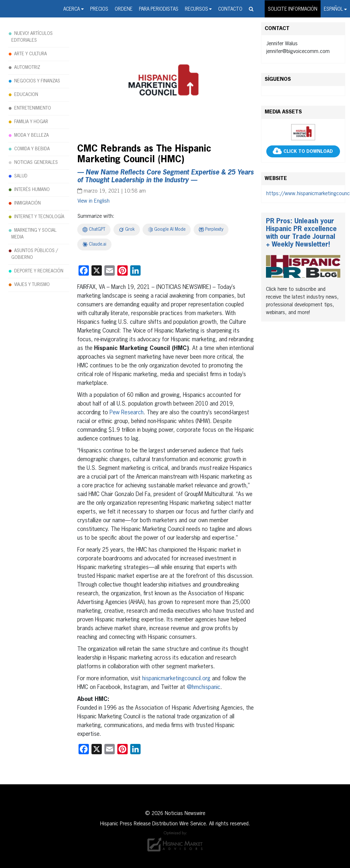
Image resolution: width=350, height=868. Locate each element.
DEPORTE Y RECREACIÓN (39, 271)
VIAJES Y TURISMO (32, 285)
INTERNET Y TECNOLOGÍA (39, 217)
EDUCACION (26, 95)
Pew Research (127, 413)
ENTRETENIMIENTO (33, 108)
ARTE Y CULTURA (31, 54)
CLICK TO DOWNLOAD (308, 152)
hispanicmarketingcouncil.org (176, 679)
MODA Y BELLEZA (32, 135)
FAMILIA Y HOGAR (31, 122)
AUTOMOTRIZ (27, 68)
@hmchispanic (204, 687)
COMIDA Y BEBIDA (32, 149)
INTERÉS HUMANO (32, 190)
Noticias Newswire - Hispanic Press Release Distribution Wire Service (21, 9)
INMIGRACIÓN (27, 203)
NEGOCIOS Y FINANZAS (37, 81)
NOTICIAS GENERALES (36, 163)
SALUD (21, 176)
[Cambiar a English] (94, 201)
